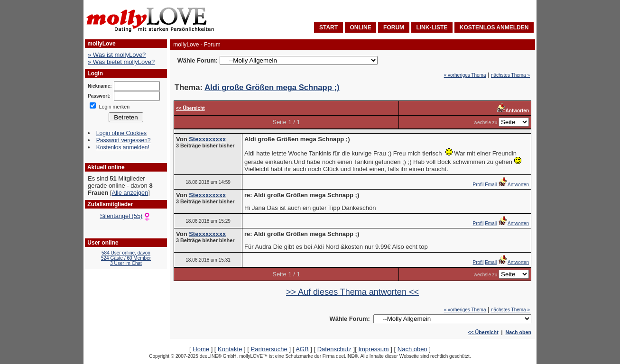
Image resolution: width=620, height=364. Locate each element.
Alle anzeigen (130, 193)
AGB (302, 349)
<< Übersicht (483, 332)
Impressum (373, 349)
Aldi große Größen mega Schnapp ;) (272, 87)
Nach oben (518, 332)
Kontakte (230, 349)
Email (491, 185)
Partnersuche (269, 349)
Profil (478, 185)
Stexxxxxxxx (207, 139)
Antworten (514, 185)
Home (201, 349)
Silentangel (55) (126, 216)
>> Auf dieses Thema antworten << (352, 292)
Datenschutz (334, 349)
